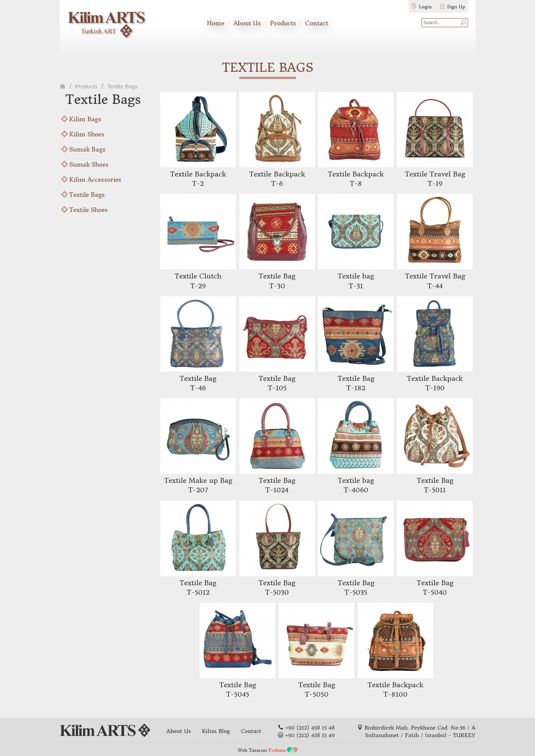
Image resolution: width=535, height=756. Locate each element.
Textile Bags (123, 86)
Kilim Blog (216, 731)
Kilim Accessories (95, 179)
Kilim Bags (85, 119)
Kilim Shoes (87, 134)
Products (283, 23)
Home (216, 23)
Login (425, 7)
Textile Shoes (88, 210)
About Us (247, 23)
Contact (317, 23)
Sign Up (456, 7)
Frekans (277, 750)
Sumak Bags (87, 149)
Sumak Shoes (89, 164)
